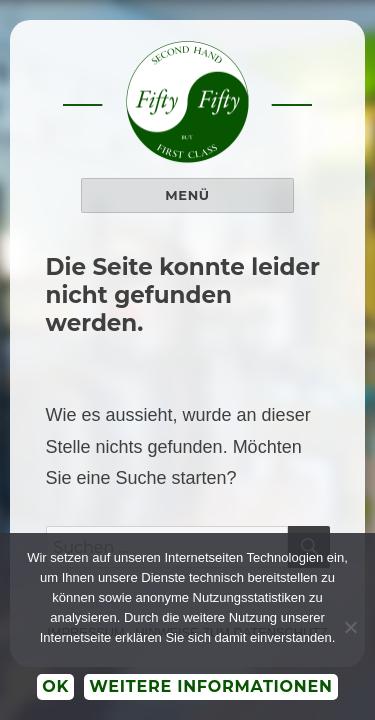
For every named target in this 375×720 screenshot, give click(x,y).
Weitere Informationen (211, 686)
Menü (187, 195)
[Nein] (350, 627)
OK (55, 686)
